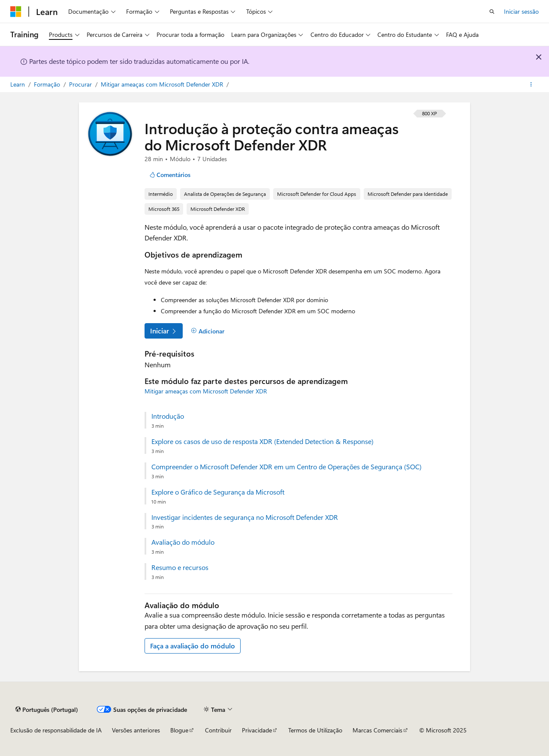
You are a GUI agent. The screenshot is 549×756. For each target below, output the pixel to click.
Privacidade (257, 730)
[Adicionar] (208, 331)
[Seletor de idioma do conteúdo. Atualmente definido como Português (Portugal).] (47, 709)
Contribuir (218, 730)
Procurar (81, 84)
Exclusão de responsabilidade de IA (56, 730)
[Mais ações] (531, 84)
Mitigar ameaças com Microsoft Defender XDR (163, 84)
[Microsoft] (16, 12)
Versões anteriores (136, 730)
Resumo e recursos (180, 567)
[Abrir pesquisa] (492, 12)
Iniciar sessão (521, 11)
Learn (18, 84)
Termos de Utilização (315, 730)
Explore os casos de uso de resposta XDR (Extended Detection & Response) (262, 441)
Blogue (179, 730)
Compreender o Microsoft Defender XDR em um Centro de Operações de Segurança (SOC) (287, 467)
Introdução (168, 416)
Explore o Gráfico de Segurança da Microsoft (218, 492)
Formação (48, 84)
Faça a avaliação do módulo (193, 646)
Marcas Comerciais (377, 730)
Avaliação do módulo (183, 542)
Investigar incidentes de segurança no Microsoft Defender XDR (245, 517)
